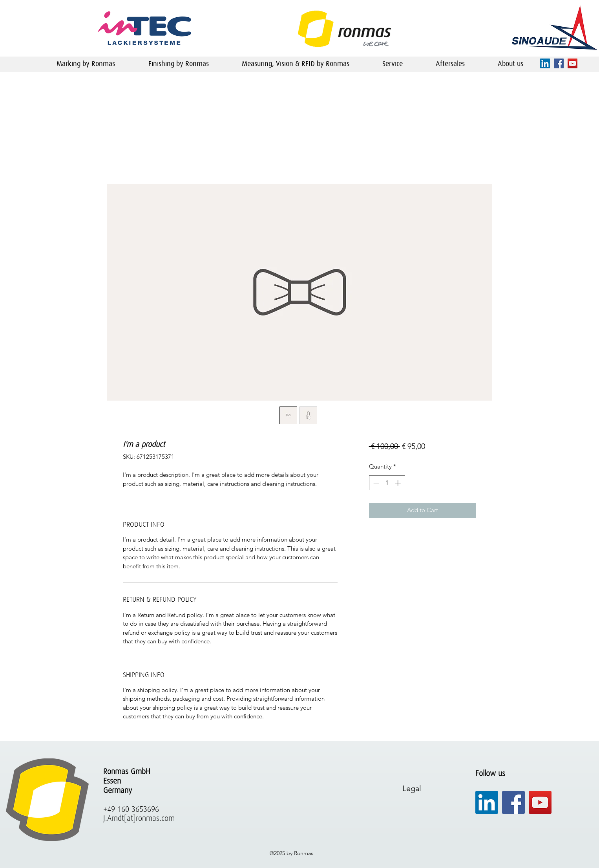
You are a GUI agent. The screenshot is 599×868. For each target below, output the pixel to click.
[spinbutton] (387, 483)
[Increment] (399, 483)
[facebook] (559, 63)
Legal (412, 788)
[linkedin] (545, 63)
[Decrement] (375, 483)
